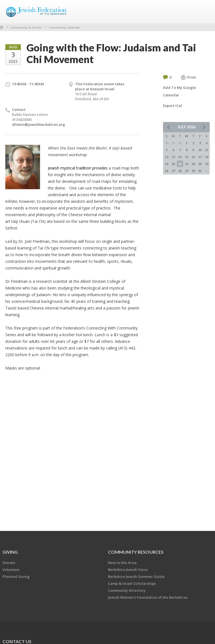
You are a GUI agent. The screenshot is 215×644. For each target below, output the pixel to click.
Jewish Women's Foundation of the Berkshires (148, 597)
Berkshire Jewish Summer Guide (136, 576)
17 (200, 157)
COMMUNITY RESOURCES (136, 552)
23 (193, 164)
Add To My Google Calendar (180, 91)
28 (180, 171)
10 (200, 150)
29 (187, 171)
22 (187, 164)
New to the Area (122, 563)
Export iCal (172, 106)
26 (167, 171)
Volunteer (11, 570)
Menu (203, 12)
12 (167, 157)
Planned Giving (16, 576)
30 (193, 171)
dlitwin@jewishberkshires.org (39, 124)
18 (207, 157)
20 (173, 164)
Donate (9, 563)
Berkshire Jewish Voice (128, 570)
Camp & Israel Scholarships (132, 583)
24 (200, 164)
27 (173, 171)
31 (200, 171)
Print (188, 78)
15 (187, 157)
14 (180, 157)
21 (180, 164)
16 (193, 157)
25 (207, 164)
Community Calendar (65, 27)
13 (173, 157)
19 (167, 164)
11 (207, 150)
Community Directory (127, 590)
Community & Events (26, 27)
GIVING (10, 552)
